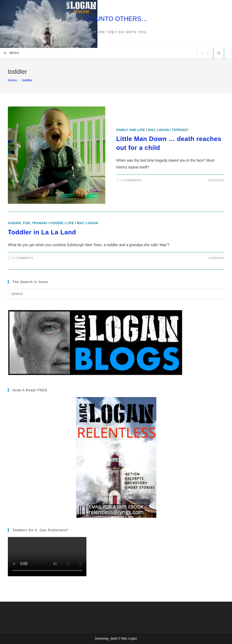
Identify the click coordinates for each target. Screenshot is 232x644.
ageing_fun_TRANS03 (28, 223)
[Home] (12, 80)
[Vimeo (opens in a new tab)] (208, 53)
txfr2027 (180, 130)
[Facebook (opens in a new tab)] (202, 53)
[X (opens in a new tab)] (197, 53)
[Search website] (219, 54)
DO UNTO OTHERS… (116, 19)
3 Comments (131, 180)
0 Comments (23, 258)
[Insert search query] (116, 294)
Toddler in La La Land (42, 232)
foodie (57, 223)
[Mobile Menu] (12, 53)
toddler (27, 80)
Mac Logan (158, 130)
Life (70, 223)
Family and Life (131, 130)
